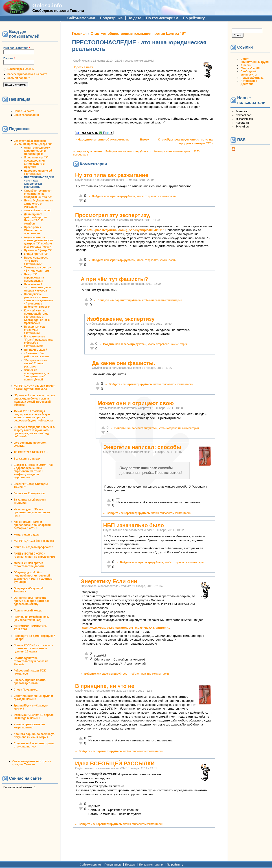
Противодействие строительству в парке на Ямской (31, 661)
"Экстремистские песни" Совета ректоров (35, 363)
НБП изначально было (134, 525)
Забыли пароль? (19, 78)
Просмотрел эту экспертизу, (113, 215)
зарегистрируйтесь (136, 151)
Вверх (143, 139)
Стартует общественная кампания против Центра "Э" (33, 143)
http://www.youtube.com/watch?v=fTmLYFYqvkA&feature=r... (126, 628)
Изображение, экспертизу (121, 319)
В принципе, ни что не (105, 686)
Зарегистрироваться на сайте (27, 74)
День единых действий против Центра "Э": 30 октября (35, 219)
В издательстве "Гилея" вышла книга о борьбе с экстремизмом (38, 341)
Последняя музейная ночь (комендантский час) (31, 618)
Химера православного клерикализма (29, 726)
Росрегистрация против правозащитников (30, 682)
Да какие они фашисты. (124, 363)
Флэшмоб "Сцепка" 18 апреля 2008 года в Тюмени (34, 717)
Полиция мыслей (36, 350)
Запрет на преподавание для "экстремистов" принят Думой (36, 375)
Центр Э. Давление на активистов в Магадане (39, 204)
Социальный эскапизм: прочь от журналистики (34, 745)
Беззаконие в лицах (27, 459)
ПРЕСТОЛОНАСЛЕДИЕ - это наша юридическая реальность (39, 182)
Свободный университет (249, 73)
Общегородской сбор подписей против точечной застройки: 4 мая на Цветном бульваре (33, 577)
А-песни (246, 65)
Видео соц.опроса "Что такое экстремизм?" (36, 261)
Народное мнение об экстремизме (38, 172)
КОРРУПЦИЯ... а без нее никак (34, 541)
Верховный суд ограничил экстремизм (34, 330)
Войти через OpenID (21, 69)
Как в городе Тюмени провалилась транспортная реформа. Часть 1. (32, 525)
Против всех (84, 67)
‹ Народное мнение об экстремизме (103, 139)
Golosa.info (47, 5)
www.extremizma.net (37, 210)
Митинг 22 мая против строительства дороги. (29, 565)
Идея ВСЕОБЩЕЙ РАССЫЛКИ (115, 763)
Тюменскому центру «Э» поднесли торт (37, 269)
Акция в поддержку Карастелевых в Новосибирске (37, 151)
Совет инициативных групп (255, 60)
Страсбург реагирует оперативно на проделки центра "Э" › (185, 141)
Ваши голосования (26, 115)
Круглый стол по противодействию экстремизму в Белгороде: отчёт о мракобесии (37, 317)
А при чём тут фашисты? (114, 279)
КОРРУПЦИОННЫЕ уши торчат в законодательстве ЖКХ (34, 387)
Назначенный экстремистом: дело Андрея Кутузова (37, 287)
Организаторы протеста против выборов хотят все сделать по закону (32, 601)
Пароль (9, 58)
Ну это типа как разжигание (112, 175)
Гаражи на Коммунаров (29, 493)
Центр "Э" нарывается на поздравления (34, 278)
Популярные (111, 18)
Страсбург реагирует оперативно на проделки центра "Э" (38, 194)
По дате (134, 18)
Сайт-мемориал (81, 18)
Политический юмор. (28, 611)
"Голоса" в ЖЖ (250, 68)
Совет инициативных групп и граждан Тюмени (33, 697)
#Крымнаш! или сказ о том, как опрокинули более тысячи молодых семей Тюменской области (34, 400)
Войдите (111, 151)
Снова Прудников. (26, 690)
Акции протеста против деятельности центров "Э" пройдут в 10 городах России (38, 242)
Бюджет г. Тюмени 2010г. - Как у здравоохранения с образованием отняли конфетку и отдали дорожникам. (33, 471)
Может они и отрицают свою (136, 403)
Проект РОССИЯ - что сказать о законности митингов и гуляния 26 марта (33, 648)
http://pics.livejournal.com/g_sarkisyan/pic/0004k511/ (125, 230)
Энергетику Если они (109, 581)
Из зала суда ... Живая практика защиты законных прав (32, 512)
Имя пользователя (17, 48)
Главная (79, 33)
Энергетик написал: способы (142, 447)
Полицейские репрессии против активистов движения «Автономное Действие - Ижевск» (39, 300)
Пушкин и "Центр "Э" (38, 250)
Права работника (252, 78)
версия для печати (89, 151)
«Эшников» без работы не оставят (37, 355)
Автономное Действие (249, 82)
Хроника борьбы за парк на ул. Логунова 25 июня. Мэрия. (34, 736)
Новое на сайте (24, 111)
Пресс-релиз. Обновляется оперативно (33, 230)
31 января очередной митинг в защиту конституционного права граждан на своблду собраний (34, 432)
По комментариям (162, 18)
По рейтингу (194, 18)
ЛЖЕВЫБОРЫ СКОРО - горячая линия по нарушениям (34, 555)
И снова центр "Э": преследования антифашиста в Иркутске (37, 162)
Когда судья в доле (27, 535)
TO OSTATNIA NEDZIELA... (31, 452)
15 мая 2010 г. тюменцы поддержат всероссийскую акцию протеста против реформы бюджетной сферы (33, 416)
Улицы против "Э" (36, 254)
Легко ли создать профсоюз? (33, 547)
